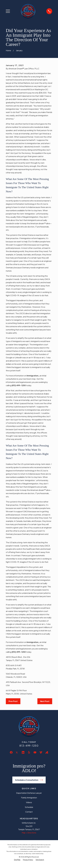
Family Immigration (29, 798)
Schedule (29, 807)
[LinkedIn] (23, 752)
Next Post (45, 701)
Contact (29, 812)
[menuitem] (17, 860)
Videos (29, 802)
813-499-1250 (29, 746)
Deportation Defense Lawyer (29, 793)
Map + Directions (29, 833)
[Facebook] (11, 752)
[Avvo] (47, 752)
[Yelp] (29, 752)
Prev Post (13, 701)
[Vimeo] (41, 752)
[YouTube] (35, 752)
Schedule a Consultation (29, 780)
